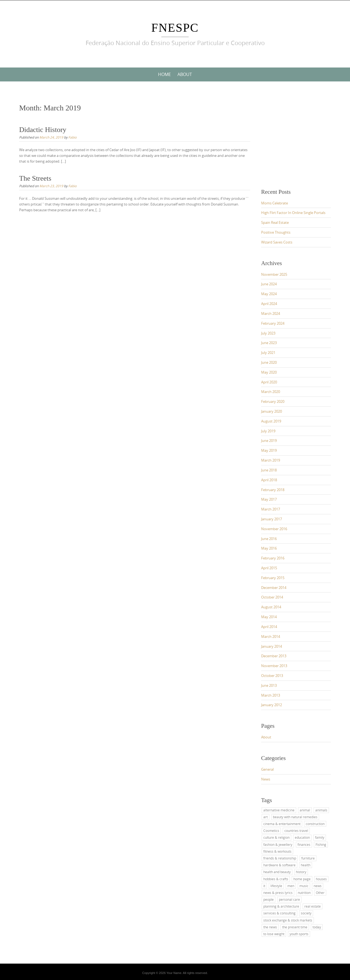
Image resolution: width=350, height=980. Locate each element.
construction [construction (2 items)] (315, 824)
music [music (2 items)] (304, 886)
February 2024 (273, 323)
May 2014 (269, 617)
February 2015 (273, 578)
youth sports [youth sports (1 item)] (299, 934)
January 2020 (272, 411)
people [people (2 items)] (269, 899)
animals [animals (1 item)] (321, 810)
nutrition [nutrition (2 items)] (304, 893)
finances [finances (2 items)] (304, 844)
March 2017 (271, 509)
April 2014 (269, 627)
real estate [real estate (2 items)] (313, 906)
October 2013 (272, 676)
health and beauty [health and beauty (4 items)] (277, 872)
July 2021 (268, 353)
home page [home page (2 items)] (302, 879)
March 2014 (271, 636)
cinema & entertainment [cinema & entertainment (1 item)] (282, 824)
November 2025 (274, 274)
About (185, 74)
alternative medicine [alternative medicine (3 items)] (279, 810)
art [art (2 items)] (266, 817)
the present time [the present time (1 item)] (295, 927)
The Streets (35, 178)
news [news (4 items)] (318, 886)
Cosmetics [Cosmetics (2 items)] (271, 831)
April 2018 (269, 480)
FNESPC (175, 28)
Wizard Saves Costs (277, 242)
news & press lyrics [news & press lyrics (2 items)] (278, 893)
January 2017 (272, 519)
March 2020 (271, 392)
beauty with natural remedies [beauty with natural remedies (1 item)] (295, 817)
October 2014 (272, 597)
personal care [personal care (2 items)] (289, 899)
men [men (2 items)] (291, 886)
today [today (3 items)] (317, 927)
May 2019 (269, 450)
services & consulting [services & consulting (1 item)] (279, 913)
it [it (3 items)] (264, 886)
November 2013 (274, 666)
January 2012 (272, 705)
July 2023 (268, 333)
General (267, 769)
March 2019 (271, 460)
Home (164, 74)
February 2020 (273, 401)
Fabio (72, 137)
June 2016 (269, 539)
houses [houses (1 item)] (321, 879)
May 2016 (269, 548)
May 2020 (269, 372)
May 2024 (269, 294)
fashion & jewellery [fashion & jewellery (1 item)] (278, 844)
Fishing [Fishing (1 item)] (321, 844)
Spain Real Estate (275, 222)
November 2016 (274, 529)
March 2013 (271, 695)
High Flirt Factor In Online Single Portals (293, 213)
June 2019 (269, 441)
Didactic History (43, 130)
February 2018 (273, 490)
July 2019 (268, 431)
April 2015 (269, 568)
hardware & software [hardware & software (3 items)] (279, 865)
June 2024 (269, 284)
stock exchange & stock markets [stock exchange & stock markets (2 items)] (288, 920)
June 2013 (269, 685)
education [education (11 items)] (302, 837)
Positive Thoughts (276, 232)
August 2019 (271, 421)
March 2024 (271, 313)
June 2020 (269, 362)
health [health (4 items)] (306, 865)
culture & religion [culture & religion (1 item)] (276, 837)
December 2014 (274, 588)
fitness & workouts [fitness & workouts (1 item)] (277, 851)
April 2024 (269, 304)
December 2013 (274, 656)
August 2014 (271, 607)
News (266, 779)
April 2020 (269, 382)
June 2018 (269, 470)
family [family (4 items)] (320, 837)
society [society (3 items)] (306, 913)
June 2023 (269, 343)
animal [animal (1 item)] (305, 810)
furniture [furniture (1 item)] (308, 858)
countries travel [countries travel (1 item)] (296, 831)
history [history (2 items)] (301, 872)
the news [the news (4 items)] (270, 927)
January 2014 (272, 646)
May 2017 (269, 499)
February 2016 (273, 558)
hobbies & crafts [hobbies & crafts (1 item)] (276, 879)
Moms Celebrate (275, 203)
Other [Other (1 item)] (320, 893)
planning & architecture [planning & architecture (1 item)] (281, 906)
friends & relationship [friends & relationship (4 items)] (280, 858)
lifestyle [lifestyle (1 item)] (276, 886)
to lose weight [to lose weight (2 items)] (274, 934)
